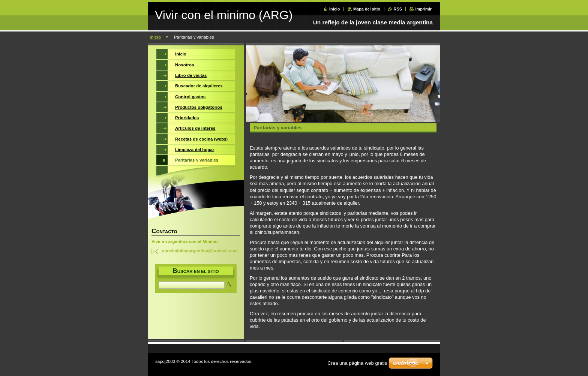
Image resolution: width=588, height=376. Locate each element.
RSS (398, 9)
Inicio (334, 9)
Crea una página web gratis (357, 363)
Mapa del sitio (367, 9)
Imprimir (423, 9)
